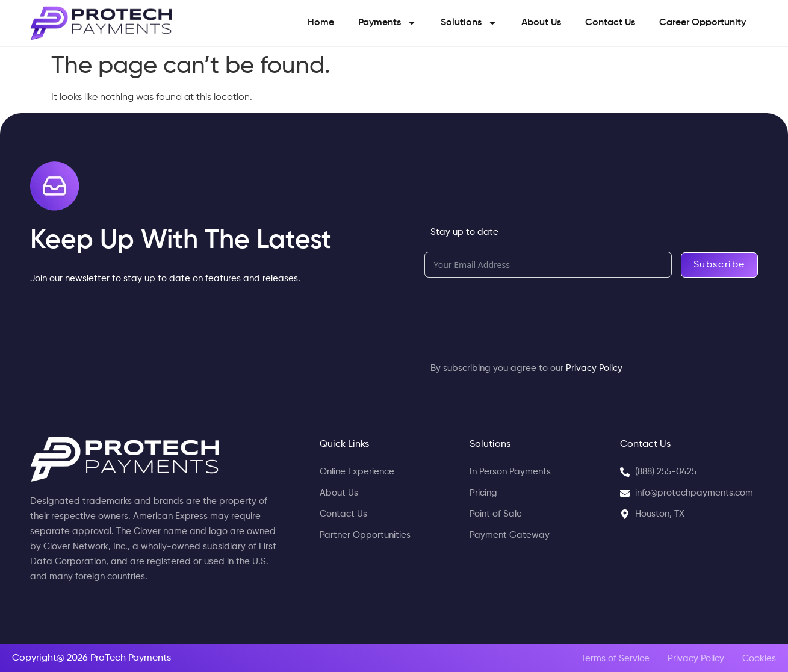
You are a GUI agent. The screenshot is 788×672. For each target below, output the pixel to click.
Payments (387, 23)
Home (321, 23)
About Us (541, 23)
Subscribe (719, 265)
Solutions (469, 23)
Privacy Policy (594, 368)
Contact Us (610, 23)
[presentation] (516, 313)
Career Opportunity (703, 23)
